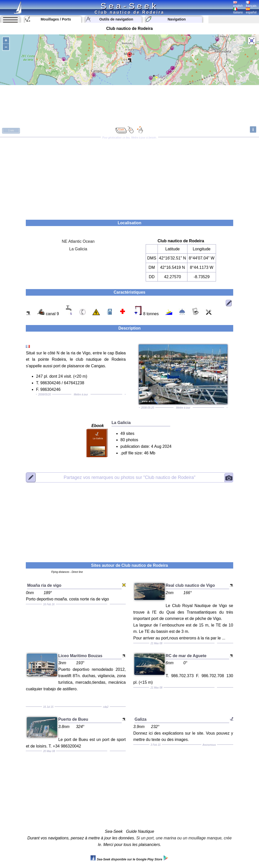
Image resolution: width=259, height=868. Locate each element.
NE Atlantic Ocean (78, 241)
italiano (238, 11)
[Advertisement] (129, 177)
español (251, 11)
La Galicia (78, 249)
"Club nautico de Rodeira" (129, 477)
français (251, 4)
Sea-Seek (129, 6)
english (238, 4)
